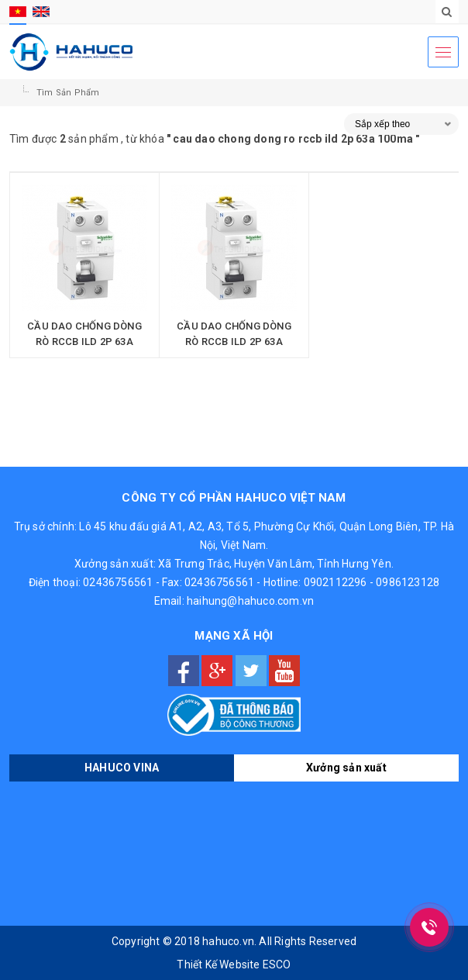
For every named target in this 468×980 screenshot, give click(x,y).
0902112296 (336, 582)
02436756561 (118, 582)
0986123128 (408, 582)
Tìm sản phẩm (68, 93)
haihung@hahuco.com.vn (250, 601)
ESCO (277, 964)
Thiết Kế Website (218, 964)
